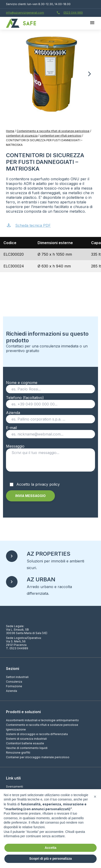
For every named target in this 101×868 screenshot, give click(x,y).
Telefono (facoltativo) (50, 401)
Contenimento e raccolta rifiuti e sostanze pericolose (42, 725)
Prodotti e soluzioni (23, 712)
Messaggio (50, 459)
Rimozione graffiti (18, 753)
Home (10, 131)
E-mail (50, 431)
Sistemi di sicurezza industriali (26, 739)
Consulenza (14, 682)
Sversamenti (15, 787)
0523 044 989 (70, 13)
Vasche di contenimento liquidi (27, 748)
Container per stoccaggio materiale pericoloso (38, 757)
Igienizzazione (16, 729)
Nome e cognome (50, 386)
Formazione (14, 686)
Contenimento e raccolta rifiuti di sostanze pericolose (53, 131)
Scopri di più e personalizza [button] (50, 859)
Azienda (50, 416)
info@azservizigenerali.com (25, 13)
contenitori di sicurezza (22, 136)
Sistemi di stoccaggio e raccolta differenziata (37, 734)
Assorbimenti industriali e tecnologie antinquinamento (42, 720)
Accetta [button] (51, 848)
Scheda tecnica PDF (28, 225)
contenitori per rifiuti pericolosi (61, 136)
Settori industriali (17, 677)
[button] (90, 74)
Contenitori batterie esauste (25, 743)
